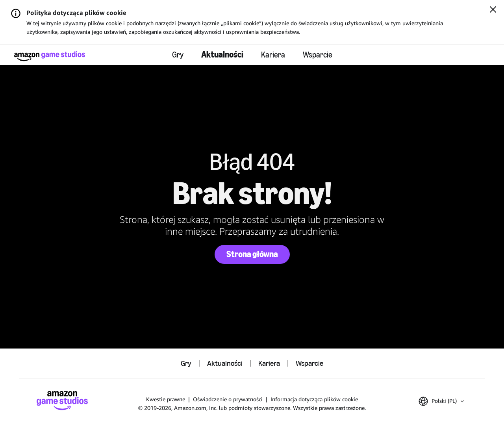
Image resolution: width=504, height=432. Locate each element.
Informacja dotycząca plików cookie (314, 399)
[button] (441, 401)
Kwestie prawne (166, 399)
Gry (178, 55)
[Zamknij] (493, 10)
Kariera (273, 55)
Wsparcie (318, 55)
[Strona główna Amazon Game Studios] (50, 56)
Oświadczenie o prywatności (228, 399)
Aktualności (222, 55)
